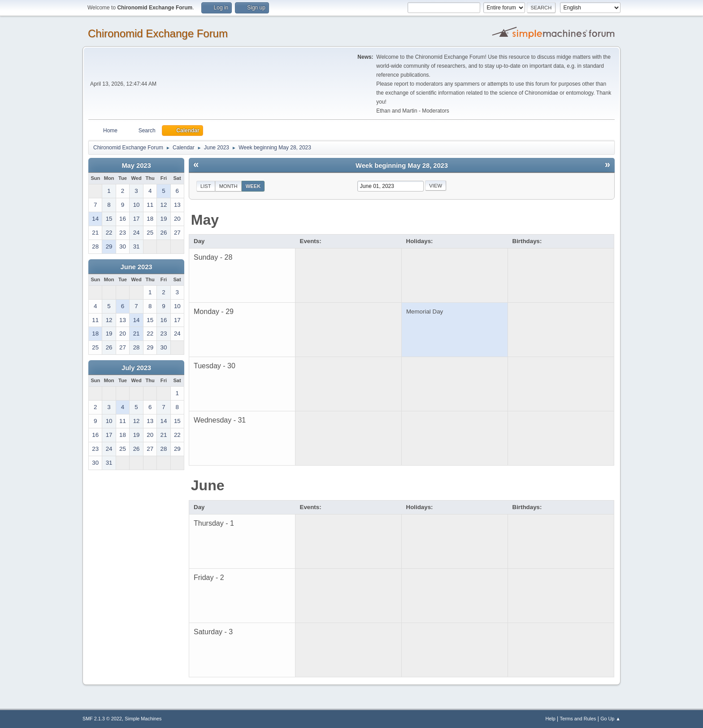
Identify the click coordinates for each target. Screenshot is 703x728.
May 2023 (136, 166)
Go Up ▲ (610, 719)
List (206, 186)
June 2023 (137, 267)
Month (228, 186)
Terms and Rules (578, 719)
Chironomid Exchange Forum (158, 33)
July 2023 (136, 368)
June (208, 485)
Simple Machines (143, 719)
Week (253, 186)
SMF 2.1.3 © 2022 (102, 719)
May (205, 220)
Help (551, 719)
